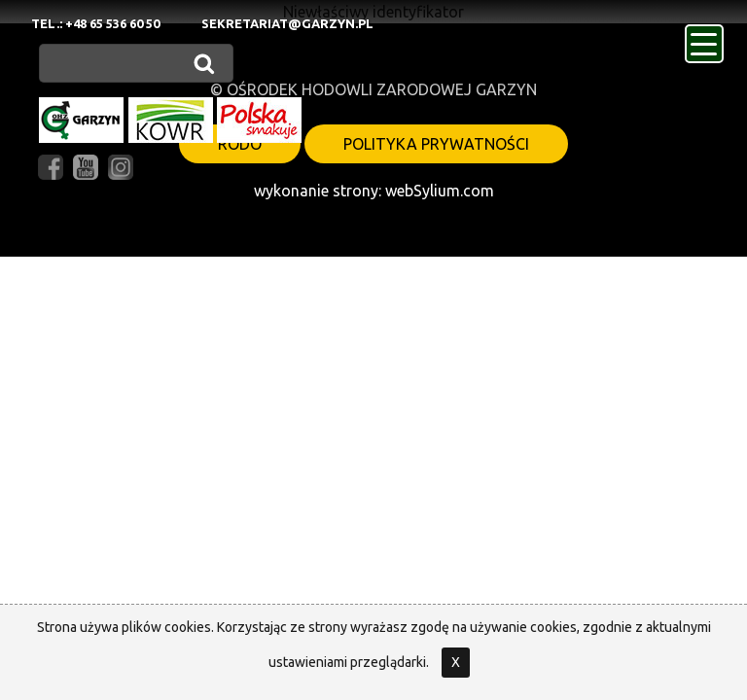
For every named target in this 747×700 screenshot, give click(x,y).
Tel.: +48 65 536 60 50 (95, 23)
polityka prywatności (436, 144)
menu (707, 38)
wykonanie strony (316, 191)
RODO (240, 144)
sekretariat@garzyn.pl (287, 23)
